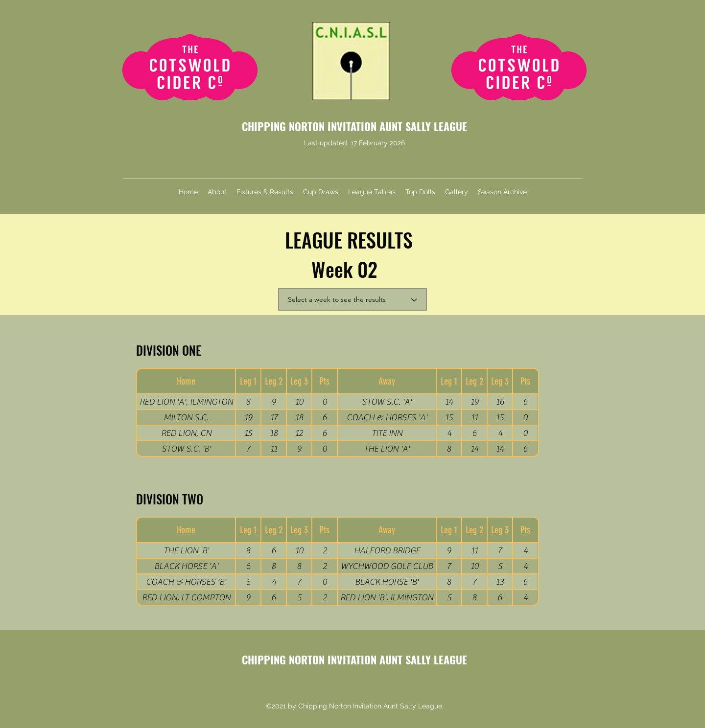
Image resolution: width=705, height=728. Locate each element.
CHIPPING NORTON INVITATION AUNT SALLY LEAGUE (354, 126)
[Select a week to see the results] (352, 299)
